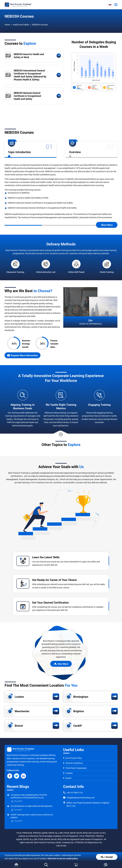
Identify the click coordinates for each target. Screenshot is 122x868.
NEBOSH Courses (40, 25)
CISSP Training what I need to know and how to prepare (32, 816)
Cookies (68, 773)
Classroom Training (15, 267)
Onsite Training (107, 267)
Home (7, 25)
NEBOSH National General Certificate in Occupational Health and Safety (27, 96)
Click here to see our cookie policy (63, 858)
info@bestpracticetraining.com (80, 798)
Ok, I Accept (107, 857)
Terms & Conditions (73, 763)
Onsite (67, 778)
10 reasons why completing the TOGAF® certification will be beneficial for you (29, 796)
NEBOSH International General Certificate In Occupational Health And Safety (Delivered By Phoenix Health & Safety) (30, 75)
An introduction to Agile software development (31, 806)
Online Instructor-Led (46, 267)
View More (61, 664)
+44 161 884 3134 (74, 793)
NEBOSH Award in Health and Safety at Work (29, 56)
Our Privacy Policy (72, 758)
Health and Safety (21, 25)
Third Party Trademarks (75, 768)
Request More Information (22, 355)
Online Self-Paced (76, 267)
